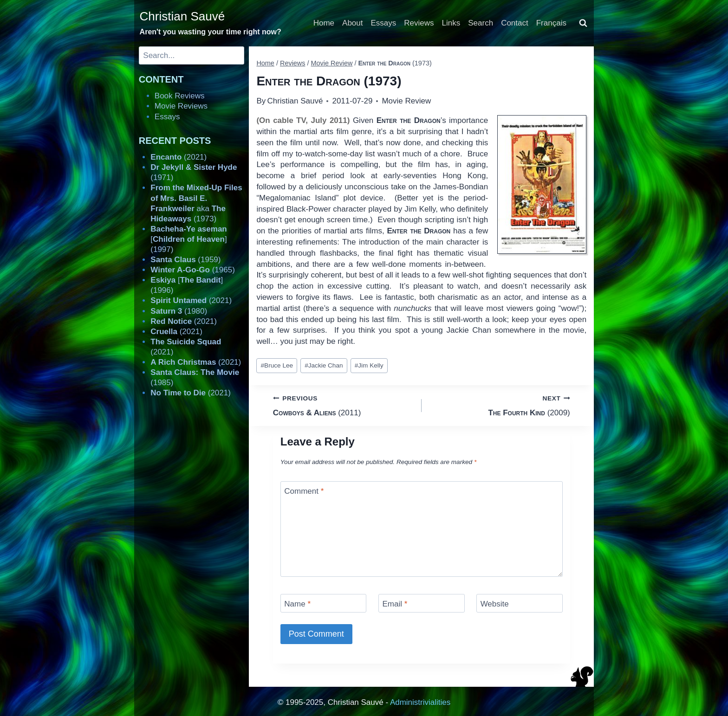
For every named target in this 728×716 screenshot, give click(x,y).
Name (297, 604)
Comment (304, 491)
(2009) (500, 405)
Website (495, 604)
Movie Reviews (181, 106)
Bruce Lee (277, 365)
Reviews (419, 23)
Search (481, 23)
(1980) (179, 311)
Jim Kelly (369, 365)
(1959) (185, 260)
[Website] (520, 603)
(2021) (179, 157)
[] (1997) (188, 239)
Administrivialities (420, 702)
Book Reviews (180, 96)
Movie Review (406, 101)
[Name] (324, 603)
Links (451, 23)
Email (395, 604)
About (352, 23)
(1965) (193, 270)
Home (324, 23)
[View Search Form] (583, 23)
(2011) (343, 405)
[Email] (422, 603)
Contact (515, 23)
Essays (384, 23)
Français (551, 23)
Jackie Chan (324, 365)
